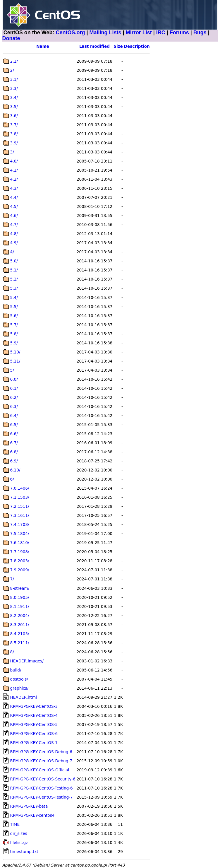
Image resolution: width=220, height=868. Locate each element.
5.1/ (14, 270)
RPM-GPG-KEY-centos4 (32, 815)
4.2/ (14, 179)
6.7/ (14, 443)
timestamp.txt (24, 852)
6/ (12, 479)
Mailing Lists (105, 33)
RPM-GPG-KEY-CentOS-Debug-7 (41, 761)
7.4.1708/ (20, 524)
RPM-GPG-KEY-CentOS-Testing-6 (42, 788)
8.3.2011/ (20, 625)
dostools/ (19, 679)
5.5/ (14, 307)
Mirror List (139, 33)
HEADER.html (24, 697)
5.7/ (14, 325)
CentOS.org (71, 33)
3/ (12, 152)
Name (43, 46)
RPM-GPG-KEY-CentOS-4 (34, 715)
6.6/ (14, 434)
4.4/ (14, 197)
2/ (12, 70)
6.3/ (14, 406)
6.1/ (14, 388)
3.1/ (14, 79)
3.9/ (14, 143)
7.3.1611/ (20, 515)
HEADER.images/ (27, 661)
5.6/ (14, 316)
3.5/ (14, 107)
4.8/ (14, 234)
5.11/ (15, 361)
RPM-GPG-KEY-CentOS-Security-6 (43, 779)
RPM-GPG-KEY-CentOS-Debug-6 (41, 752)
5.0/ (14, 261)
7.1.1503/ (20, 497)
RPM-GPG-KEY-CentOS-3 (34, 706)
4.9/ (14, 243)
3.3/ (14, 88)
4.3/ (14, 188)
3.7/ (14, 125)
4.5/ (14, 206)
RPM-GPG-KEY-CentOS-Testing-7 (42, 797)
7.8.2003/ (20, 561)
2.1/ (14, 61)
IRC (161, 33)
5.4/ (14, 298)
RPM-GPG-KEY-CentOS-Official (40, 770)
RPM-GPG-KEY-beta (29, 806)
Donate (11, 38)
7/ (12, 579)
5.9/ (14, 343)
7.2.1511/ (20, 506)
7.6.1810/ (20, 543)
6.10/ (15, 470)
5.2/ (14, 279)
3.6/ (14, 116)
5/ (12, 370)
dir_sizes (19, 833)
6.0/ (14, 379)
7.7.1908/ (20, 552)
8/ (12, 652)
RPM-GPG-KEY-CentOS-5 (34, 725)
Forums (179, 33)
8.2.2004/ (20, 616)
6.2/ (14, 397)
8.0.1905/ (20, 597)
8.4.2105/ (20, 634)
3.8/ (14, 134)
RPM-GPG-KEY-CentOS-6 (34, 734)
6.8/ (14, 452)
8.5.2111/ (20, 643)
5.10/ (15, 352)
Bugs (200, 33)
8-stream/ (20, 588)
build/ (16, 670)
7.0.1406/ (20, 488)
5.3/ (14, 288)
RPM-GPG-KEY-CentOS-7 (34, 743)
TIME (15, 824)
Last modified (94, 46)
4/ (12, 252)
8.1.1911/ (20, 606)
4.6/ (14, 216)
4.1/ (14, 170)
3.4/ (14, 98)
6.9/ (14, 461)
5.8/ (14, 334)
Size (118, 46)
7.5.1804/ (20, 534)
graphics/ (19, 688)
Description (137, 46)
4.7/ (14, 225)
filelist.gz (19, 843)
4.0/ (14, 161)
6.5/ (14, 425)
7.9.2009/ (20, 570)
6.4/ (14, 416)
